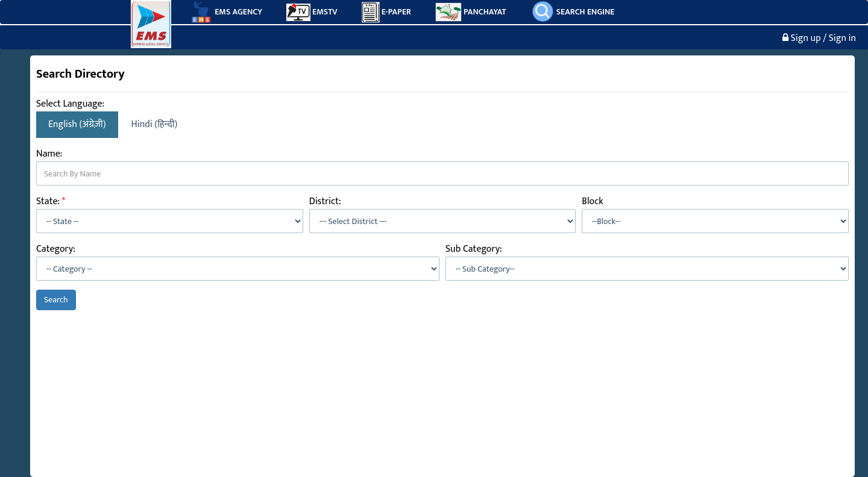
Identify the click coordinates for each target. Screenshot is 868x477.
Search (56, 300)
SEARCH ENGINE (573, 11)
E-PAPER (386, 12)
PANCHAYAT (471, 12)
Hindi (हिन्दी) (155, 124)
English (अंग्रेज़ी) (77, 124)
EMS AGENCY (225, 12)
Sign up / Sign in (819, 38)
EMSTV (312, 12)
